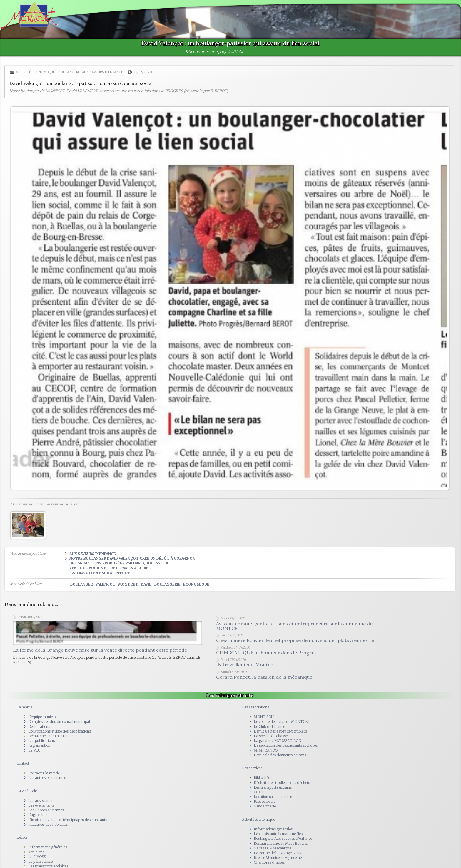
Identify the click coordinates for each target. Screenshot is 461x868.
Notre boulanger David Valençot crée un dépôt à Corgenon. (133, 558)
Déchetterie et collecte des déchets (282, 783)
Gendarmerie (265, 806)
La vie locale (27, 791)
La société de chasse (271, 736)
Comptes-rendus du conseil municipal (59, 722)
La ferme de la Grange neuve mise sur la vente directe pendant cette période (100, 650)
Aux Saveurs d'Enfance (93, 554)
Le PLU (34, 750)
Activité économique (35, 72)
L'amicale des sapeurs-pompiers (280, 731)
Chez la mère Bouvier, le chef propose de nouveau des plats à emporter (296, 640)
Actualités (36, 852)
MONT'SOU (264, 717)
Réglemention (39, 745)
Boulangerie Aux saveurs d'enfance (91, 72)
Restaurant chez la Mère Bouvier (281, 843)
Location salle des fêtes (273, 797)
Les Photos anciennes (46, 810)
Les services (252, 768)
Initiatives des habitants (48, 824)
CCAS (258, 792)
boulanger (82, 584)
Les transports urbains (273, 787)
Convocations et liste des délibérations (60, 731)
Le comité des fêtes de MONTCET (282, 722)
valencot (106, 584)
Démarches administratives (51, 736)
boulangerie (167, 584)
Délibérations (39, 727)
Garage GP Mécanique (272, 848)
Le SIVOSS (37, 857)
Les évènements (41, 805)
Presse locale (264, 801)
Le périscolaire (40, 861)
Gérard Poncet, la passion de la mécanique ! (265, 677)
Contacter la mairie (44, 773)
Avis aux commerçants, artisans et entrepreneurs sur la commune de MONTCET (294, 626)
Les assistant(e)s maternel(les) (279, 834)
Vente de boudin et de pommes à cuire (109, 568)
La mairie (24, 707)
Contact (23, 763)
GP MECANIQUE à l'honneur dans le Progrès (266, 653)
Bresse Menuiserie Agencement (279, 858)
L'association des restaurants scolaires (286, 745)
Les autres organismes (47, 778)
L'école (22, 837)
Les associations (42, 801)
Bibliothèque (264, 778)
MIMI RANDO (266, 750)
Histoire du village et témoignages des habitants (68, 820)
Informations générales (48, 847)
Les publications (41, 741)
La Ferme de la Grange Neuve (278, 853)
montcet (128, 584)
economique (196, 584)
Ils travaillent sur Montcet (100, 573)
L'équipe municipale (44, 717)
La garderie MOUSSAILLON (278, 741)
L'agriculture (39, 815)
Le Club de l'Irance (269, 727)
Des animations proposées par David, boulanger (119, 563)
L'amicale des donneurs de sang (280, 755)
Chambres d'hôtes (269, 862)
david (146, 584)
